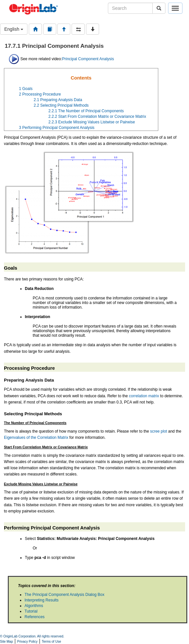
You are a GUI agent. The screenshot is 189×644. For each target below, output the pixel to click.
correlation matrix (144, 396)
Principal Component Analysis (88, 59)
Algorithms (34, 606)
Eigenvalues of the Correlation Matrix (36, 438)
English (14, 29)
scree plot (159, 431)
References (34, 617)
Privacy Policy (27, 642)
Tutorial (31, 611)
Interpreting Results (42, 600)
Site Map (6, 642)
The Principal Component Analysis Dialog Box (64, 595)
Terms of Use (52, 642)
